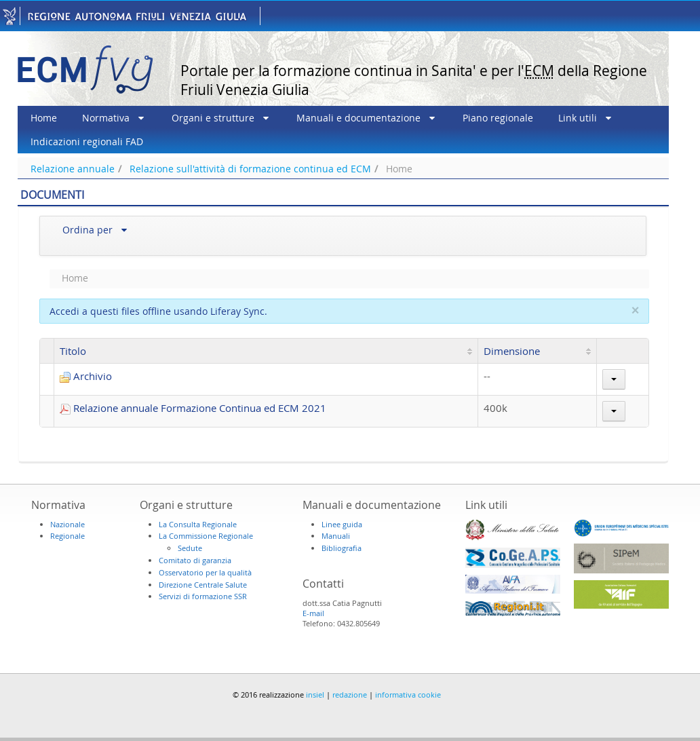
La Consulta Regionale (198, 524)
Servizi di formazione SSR (203, 596)
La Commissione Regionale (206, 536)
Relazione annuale (73, 169)
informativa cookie (408, 695)
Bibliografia (342, 548)
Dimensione (512, 351)
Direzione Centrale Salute (203, 585)
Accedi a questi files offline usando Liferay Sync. (158, 311)
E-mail (313, 613)
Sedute (190, 548)
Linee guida (342, 524)
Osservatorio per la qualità (205, 572)
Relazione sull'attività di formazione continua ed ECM (250, 169)
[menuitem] (44, 118)
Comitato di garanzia (195, 560)
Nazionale (67, 524)
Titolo (73, 351)
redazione (350, 695)
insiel (315, 695)
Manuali (336, 536)
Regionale (67, 536)
